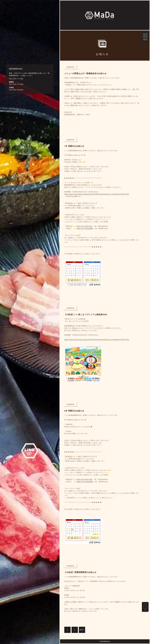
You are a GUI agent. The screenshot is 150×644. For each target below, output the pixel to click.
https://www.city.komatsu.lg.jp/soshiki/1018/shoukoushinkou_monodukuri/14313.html (97, 194)
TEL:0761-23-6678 (16, 90)
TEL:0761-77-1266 (16, 79)
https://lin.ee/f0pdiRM (85, 228)
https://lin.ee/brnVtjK (85, 226)
